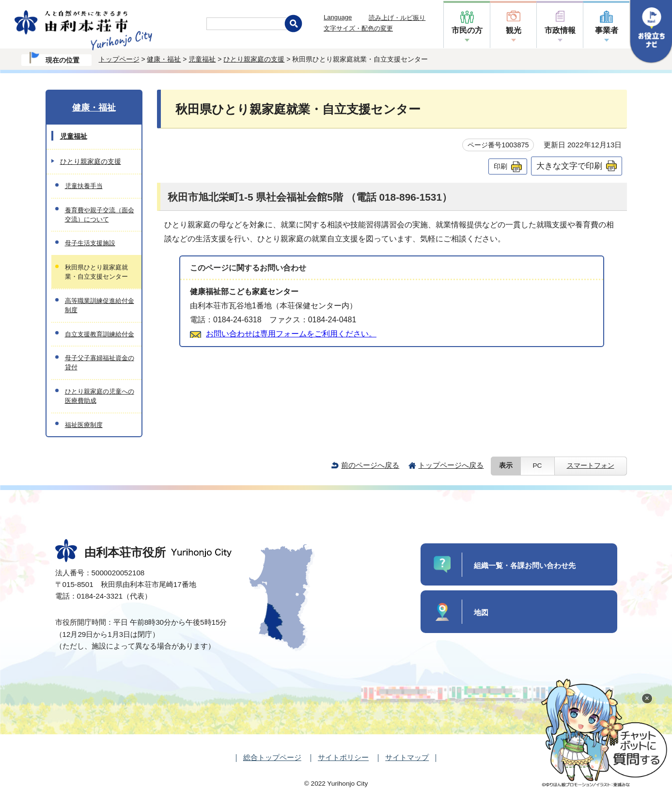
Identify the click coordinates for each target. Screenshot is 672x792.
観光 (514, 30)
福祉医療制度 (84, 425)
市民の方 (467, 30)
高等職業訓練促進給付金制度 (100, 305)
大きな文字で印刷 (569, 166)
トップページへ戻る (451, 465)
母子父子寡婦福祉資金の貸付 (100, 363)
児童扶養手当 (84, 186)
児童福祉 (202, 59)
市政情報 (560, 30)
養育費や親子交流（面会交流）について (100, 215)
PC (538, 466)
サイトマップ (407, 757)
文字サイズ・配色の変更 (358, 28)
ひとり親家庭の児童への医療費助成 (100, 396)
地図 (481, 612)
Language (338, 17)
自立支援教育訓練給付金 (100, 334)
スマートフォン (591, 466)
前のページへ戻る (370, 465)
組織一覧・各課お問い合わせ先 (525, 565)
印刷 (500, 166)
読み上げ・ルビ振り (397, 18)
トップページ (119, 59)
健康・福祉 (164, 59)
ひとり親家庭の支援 (254, 59)
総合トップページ (272, 757)
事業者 (607, 30)
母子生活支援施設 (90, 243)
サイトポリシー (343, 757)
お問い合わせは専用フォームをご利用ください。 (291, 334)
